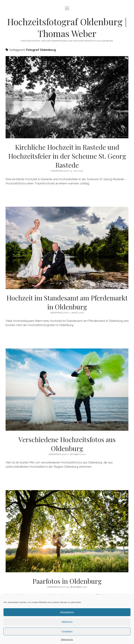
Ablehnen (67, 622)
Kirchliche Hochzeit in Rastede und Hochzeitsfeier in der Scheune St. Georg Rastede (67, 156)
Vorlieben (67, 631)
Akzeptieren (67, 612)
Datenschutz (67, 639)
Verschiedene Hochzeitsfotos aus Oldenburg (67, 444)
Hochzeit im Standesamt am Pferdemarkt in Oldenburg (67, 302)
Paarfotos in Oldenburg (67, 581)
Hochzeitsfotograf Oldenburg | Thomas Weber (67, 27)
